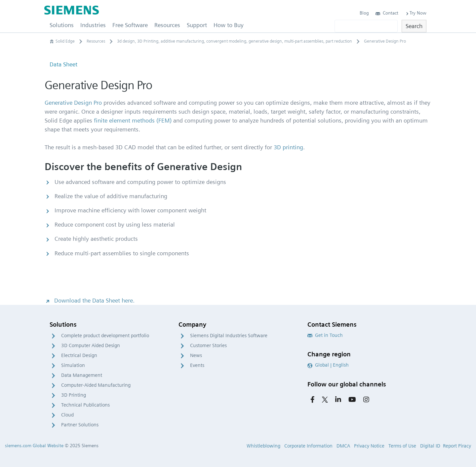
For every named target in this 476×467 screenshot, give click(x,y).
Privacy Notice (369, 446)
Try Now (416, 13)
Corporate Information (308, 446)
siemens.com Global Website (34, 446)
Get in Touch (325, 335)
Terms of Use (402, 446)
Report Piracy (457, 446)
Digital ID (430, 446)
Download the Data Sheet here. (90, 300)
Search (414, 26)
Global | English (328, 365)
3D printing (288, 147)
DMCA (343, 446)
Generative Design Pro (73, 103)
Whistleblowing (263, 446)
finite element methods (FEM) (133, 120)
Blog (364, 13)
